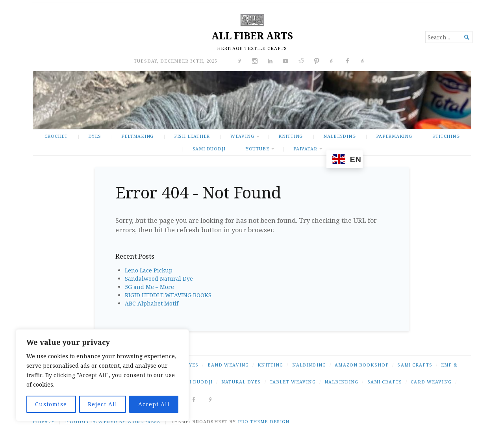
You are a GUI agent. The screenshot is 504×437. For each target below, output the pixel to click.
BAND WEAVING (228, 365)
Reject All (103, 404)
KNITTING (291, 136)
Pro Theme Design (264, 421)
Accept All (154, 404)
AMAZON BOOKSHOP (362, 365)
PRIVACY (44, 421)
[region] (102, 375)
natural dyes (241, 382)
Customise (51, 404)
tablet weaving (293, 382)
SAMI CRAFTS (415, 365)
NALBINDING (340, 136)
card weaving (431, 382)
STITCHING (446, 136)
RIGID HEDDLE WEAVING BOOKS (168, 295)
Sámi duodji (195, 382)
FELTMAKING (137, 136)
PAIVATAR (305, 149)
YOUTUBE (258, 149)
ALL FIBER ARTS (252, 36)
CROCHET (56, 136)
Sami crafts (385, 382)
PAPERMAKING (394, 136)
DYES (95, 136)
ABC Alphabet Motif (152, 303)
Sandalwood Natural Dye (159, 279)
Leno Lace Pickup (149, 270)
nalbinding (341, 382)
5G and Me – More (149, 287)
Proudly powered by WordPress (113, 421)
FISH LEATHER (192, 136)
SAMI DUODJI (209, 149)
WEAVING (242, 136)
